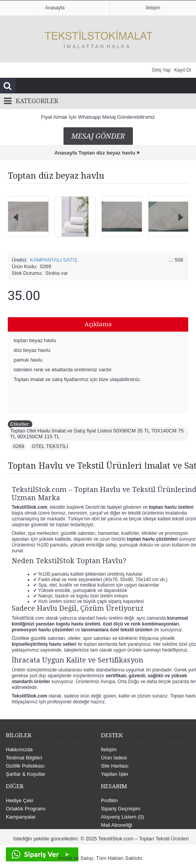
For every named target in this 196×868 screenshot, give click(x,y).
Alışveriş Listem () (123, 817)
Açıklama (98, 324)
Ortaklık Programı (26, 809)
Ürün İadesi (114, 758)
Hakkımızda (19, 749)
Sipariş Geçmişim (121, 809)
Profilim (109, 800)
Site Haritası (115, 766)
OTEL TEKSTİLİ (50, 446)
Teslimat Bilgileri (24, 758)
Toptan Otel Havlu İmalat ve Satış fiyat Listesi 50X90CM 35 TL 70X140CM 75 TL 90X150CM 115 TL (97, 434)
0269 (19, 446)
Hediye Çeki (19, 800)
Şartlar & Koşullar (26, 774)
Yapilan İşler (115, 774)
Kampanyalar (21, 817)
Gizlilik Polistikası (25, 766)
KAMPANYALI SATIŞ (54, 260)
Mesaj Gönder (98, 136)
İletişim (109, 749)
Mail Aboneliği (117, 825)
